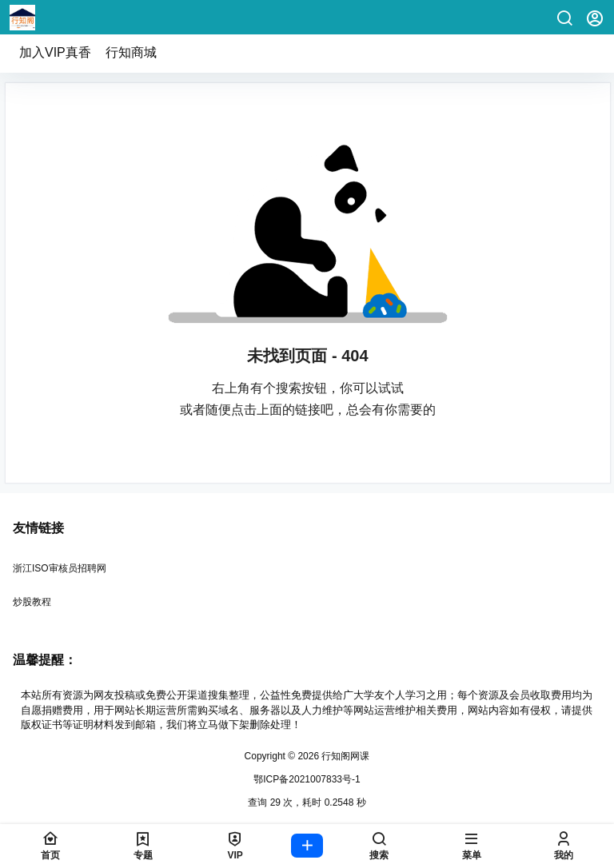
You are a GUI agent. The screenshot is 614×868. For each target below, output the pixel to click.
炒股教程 (32, 602)
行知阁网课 (344, 756)
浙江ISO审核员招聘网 (60, 568)
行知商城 (131, 52)
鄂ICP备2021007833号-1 (307, 779)
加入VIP (55, 52)
